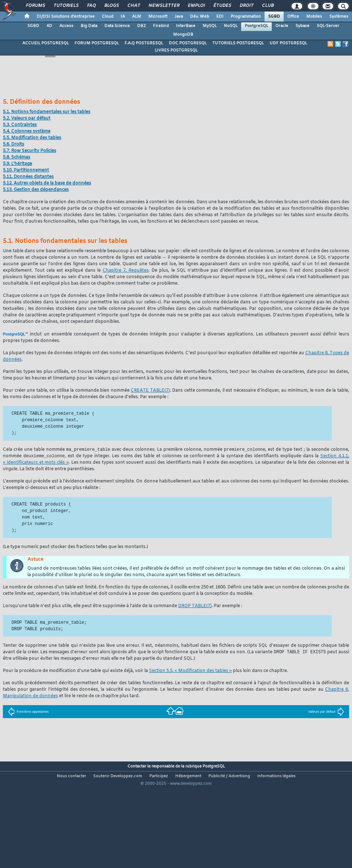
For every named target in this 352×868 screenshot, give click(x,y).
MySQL (210, 26)
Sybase (303, 26)
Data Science (117, 26)
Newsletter (164, 6)
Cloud (108, 17)
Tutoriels (66, 6)
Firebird (161, 26)
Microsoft (158, 17)
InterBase (186, 26)
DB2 (141, 26)
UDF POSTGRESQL (288, 43)
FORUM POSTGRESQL (97, 43)
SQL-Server (328, 26)
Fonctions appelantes (28, 713)
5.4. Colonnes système (27, 132)
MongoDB (183, 35)
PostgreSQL (256, 26)
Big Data (89, 26)
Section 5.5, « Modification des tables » (190, 672)
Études (222, 6)
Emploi (196, 6)
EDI (220, 17)
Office (293, 17)
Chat (133, 6)
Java (179, 17)
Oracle (282, 26)
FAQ (91, 6)
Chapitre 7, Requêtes (126, 271)
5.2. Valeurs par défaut (27, 119)
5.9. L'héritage (17, 164)
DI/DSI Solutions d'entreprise (66, 17)
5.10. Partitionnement (26, 170)
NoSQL (231, 26)
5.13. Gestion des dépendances (36, 190)
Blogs (111, 6)
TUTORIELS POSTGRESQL (238, 43)
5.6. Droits (13, 144)
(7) (150, 391)
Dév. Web (200, 17)
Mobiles (314, 17)
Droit (246, 6)
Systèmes (339, 17)
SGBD (274, 17)
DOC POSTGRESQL (188, 43)
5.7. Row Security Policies (30, 151)
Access (66, 26)
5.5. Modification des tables (32, 138)
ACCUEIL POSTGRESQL (46, 43)
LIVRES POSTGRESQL (176, 50)
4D (49, 26)
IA (123, 17)
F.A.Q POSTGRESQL (144, 43)
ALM (137, 17)
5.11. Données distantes (28, 177)
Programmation (246, 17)
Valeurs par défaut (326, 713)
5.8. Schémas (17, 157)
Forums (35, 6)
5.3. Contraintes (20, 125)
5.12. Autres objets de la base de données (47, 183)
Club (267, 6)
